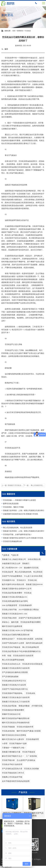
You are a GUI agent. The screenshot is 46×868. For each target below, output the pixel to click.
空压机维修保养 (25, 605)
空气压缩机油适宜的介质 (12, 769)
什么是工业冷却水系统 (33, 576)
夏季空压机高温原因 (11, 504)
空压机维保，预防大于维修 (13, 507)
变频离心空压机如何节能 (12, 777)
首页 (14, 31)
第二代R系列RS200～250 (12, 568)
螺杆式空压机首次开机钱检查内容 (16, 723)
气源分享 (15, 555)
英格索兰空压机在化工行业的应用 (16, 702)
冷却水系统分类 (34, 559)
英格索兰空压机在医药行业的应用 (16, 668)
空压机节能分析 (8, 760)
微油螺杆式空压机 (31, 568)
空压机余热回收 (8, 731)
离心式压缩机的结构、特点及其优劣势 (18, 528)
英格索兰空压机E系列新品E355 (15, 597)
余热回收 (39, 639)
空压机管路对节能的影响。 (13, 693)
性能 (9, 656)
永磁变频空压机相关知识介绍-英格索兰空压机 (21, 514)
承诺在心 (6, 622)
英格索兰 (26, 564)
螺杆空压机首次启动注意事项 (14, 735)
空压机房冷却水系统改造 (32, 664)
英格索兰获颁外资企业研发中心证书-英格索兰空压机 (23, 538)
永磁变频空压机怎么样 (11, 564)
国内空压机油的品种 (34, 643)
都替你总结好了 (8, 639)
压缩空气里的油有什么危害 (13, 643)
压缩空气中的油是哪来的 (12, 576)
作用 (4, 656)
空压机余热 (30, 693)
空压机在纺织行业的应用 (23, 656)
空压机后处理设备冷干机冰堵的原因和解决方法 (21, 651)
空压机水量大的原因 (25, 639)
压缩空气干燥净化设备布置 (30, 618)
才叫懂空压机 (37, 706)
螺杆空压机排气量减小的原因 (29, 731)
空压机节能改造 (29, 752)
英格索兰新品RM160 (34, 584)
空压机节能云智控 (9, 618)
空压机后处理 (7, 572)
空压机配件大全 (8, 580)
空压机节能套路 (8, 727)
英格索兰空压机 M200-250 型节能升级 (17, 631)
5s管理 (5, 744)
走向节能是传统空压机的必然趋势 (16, 781)
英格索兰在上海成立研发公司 (14, 559)
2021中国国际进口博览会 (29, 610)
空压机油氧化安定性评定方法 (14, 681)
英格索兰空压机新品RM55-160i (15, 614)
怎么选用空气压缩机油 (26, 760)
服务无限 (15, 622)
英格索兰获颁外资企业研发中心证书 (17, 589)
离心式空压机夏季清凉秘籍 (13, 660)
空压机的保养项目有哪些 (30, 622)
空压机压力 (21, 580)
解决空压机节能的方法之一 (13, 756)
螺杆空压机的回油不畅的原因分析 (16, 718)
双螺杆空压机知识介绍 (11, 714)
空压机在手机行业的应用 (12, 764)
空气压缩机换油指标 (10, 677)
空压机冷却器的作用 (25, 727)
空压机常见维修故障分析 (13, 541)
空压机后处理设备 (9, 706)
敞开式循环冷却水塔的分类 (13, 584)
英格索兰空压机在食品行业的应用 (16, 697)
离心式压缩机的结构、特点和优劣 (29, 572)
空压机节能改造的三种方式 (13, 773)
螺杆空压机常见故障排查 (12, 626)
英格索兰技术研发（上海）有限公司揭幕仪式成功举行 (24, 511)
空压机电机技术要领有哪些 (13, 710)
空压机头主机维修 (31, 769)
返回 (5, 49)
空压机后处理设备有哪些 (12, 593)
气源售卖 (6, 555)
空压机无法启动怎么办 (11, 664)
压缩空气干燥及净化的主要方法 (15, 689)
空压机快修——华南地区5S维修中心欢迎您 (19, 500)
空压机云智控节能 (9, 610)
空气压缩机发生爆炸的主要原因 (15, 672)
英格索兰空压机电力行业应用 (14, 685)
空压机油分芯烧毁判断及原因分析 (16, 635)
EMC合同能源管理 (10, 605)
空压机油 (28, 593)
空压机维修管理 (32, 739)
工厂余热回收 (31, 756)
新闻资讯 (20, 31)
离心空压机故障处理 (30, 647)
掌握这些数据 (24, 706)
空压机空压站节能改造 (11, 647)
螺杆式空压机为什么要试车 (13, 739)
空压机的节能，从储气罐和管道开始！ (18, 535)
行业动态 (28, 31)
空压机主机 (32, 580)
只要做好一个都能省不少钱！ (14, 748)
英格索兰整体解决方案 (11, 752)
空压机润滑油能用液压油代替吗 (15, 601)
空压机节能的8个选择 (18, 744)
